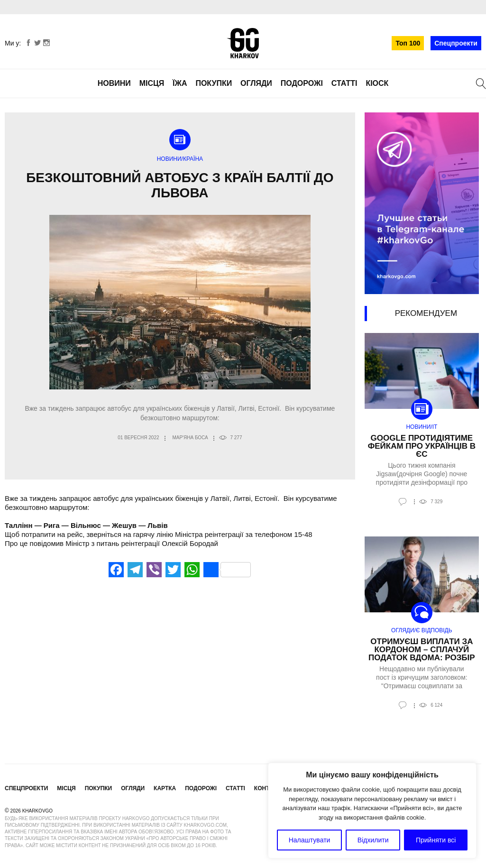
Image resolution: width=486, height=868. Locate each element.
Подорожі (302, 83)
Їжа (180, 83)
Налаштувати (310, 840)
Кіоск (377, 83)
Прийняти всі (436, 840)
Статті (344, 83)
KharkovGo (243, 43)
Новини (114, 83)
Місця (152, 83)
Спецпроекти (456, 43)
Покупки (214, 83)
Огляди (256, 83)
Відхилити (373, 840)
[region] (372, 811)
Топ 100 (408, 43)
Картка (165, 788)
